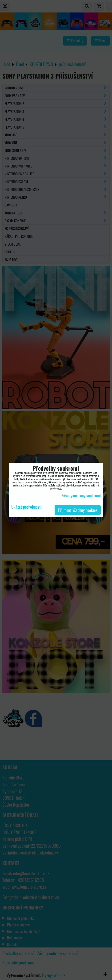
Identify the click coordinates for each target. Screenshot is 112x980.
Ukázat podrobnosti (26, 507)
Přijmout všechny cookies (78, 510)
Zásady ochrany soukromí (81, 495)
